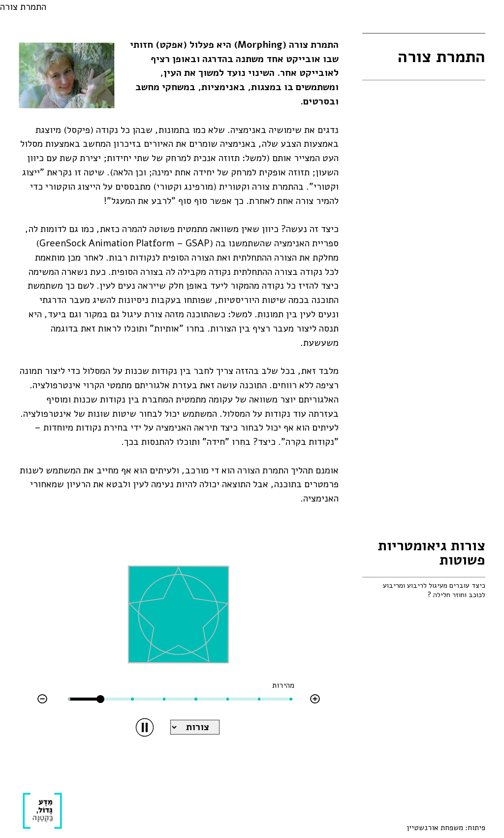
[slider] (100, 699)
